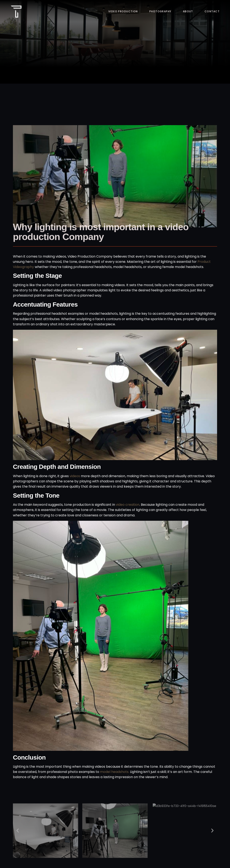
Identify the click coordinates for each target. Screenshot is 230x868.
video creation (128, 505)
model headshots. (115, 772)
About (188, 11)
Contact (212, 11)
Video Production (123, 11)
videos (75, 476)
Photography (160, 11)
